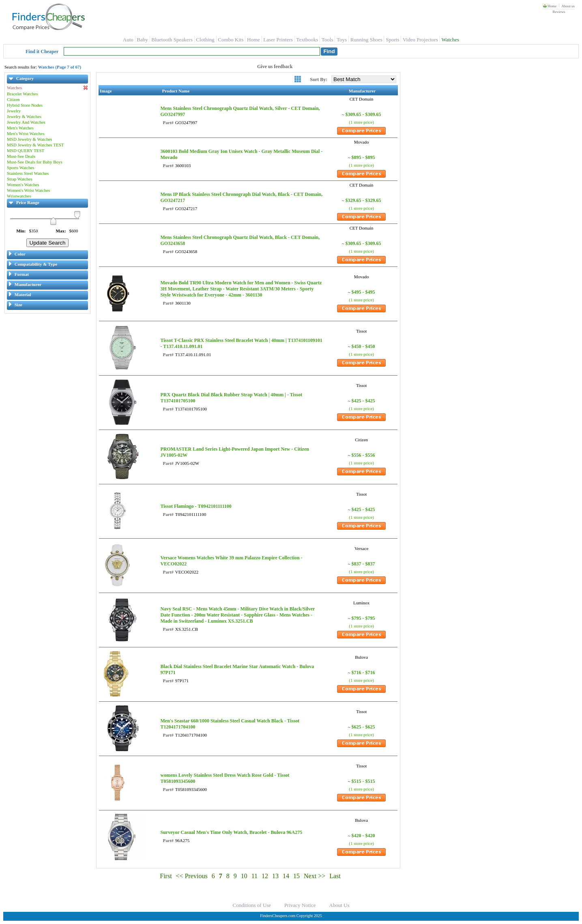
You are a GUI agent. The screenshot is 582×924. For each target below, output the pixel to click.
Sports (392, 40)
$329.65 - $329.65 (363, 200)
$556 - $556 (363, 455)
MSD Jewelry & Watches (30, 139)
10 (244, 876)
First (166, 876)
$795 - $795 (363, 618)
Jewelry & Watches (24, 116)
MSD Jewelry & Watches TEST (35, 145)
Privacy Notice (300, 905)
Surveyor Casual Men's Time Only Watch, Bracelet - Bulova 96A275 (231, 832)
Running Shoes (366, 40)
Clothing (205, 40)
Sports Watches (21, 168)
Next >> (315, 876)
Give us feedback (275, 67)
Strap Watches (20, 179)
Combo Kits (231, 40)
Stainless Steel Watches (28, 173)
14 (286, 876)
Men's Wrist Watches (26, 133)
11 (254, 876)
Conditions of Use (252, 905)
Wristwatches (19, 196)
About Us (339, 905)
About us (568, 6)
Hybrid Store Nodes (25, 105)
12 (265, 876)
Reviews (559, 12)
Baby (142, 40)
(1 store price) (361, 122)
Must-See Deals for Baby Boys (35, 162)
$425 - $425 (363, 401)
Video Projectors (420, 40)
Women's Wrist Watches (28, 190)
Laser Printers (278, 40)
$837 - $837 (363, 564)
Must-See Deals (21, 156)
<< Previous (192, 876)
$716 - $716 (363, 673)
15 (296, 876)
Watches (450, 40)
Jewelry (14, 111)
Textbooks (307, 40)
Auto (128, 40)
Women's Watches (23, 185)
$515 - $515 (363, 781)
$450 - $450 (363, 346)
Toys (342, 40)
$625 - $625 (363, 727)
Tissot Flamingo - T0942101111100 (196, 506)
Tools (328, 40)
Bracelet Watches (22, 94)
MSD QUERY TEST (26, 150)
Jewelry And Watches (26, 122)
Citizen (13, 99)
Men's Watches (20, 128)
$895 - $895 (363, 157)
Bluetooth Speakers (172, 40)
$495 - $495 (363, 292)
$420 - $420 (363, 836)
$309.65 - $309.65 (363, 114)
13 (275, 876)
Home (550, 6)
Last (335, 876)
